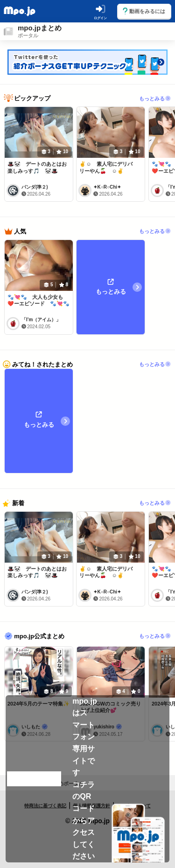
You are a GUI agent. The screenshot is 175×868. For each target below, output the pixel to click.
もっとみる (155, 98)
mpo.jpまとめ (40, 28)
